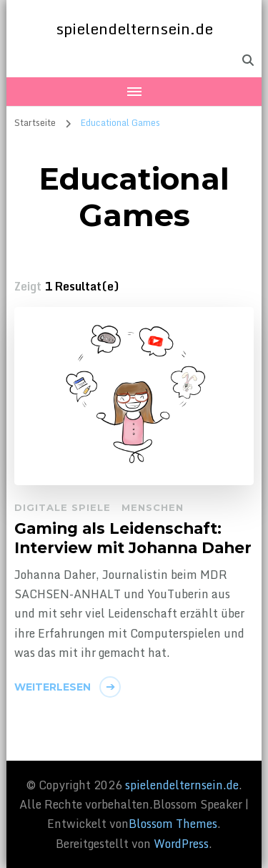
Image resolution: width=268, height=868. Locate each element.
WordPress (181, 844)
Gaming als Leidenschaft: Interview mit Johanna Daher (133, 538)
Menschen (153, 507)
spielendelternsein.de (134, 29)
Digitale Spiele (63, 507)
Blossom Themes (173, 824)
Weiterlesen (53, 687)
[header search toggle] (248, 60)
